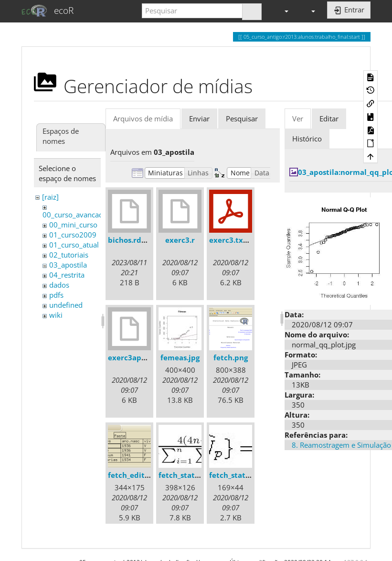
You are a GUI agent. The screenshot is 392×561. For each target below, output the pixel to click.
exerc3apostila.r (137, 357)
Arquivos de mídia (143, 119)
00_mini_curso (73, 225)
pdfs (56, 295)
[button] (282, 11)
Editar (329, 119)
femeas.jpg (180, 357)
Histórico (307, 139)
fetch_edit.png (134, 475)
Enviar (199, 119)
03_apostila (68, 265)
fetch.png (231, 357)
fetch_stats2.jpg (238, 475)
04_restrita (67, 275)
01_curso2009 (73, 235)
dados (59, 285)
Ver (298, 119)
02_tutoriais (69, 255)
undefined (66, 305)
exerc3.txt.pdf (235, 240)
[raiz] (50, 197)
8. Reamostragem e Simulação (341, 445)
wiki (56, 315)
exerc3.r (180, 240)
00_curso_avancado (75, 215)
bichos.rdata (131, 240)
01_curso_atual (74, 245)
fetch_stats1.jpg (187, 475)
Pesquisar (242, 119)
